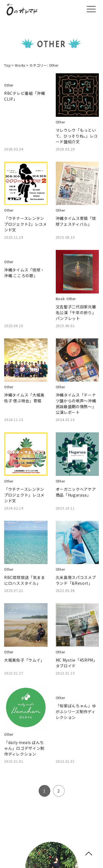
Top (7, 65)
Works (20, 65)
